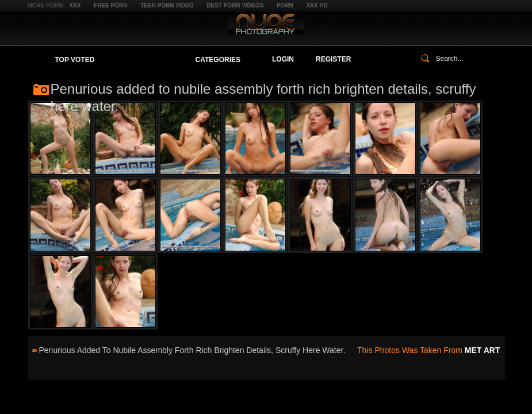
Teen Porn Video (167, 5)
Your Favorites (145, 60)
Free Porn (110, 5)
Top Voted (75, 60)
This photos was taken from (428, 350)
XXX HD (317, 5)
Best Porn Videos (235, 5)
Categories (218, 60)
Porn (285, 5)
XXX (75, 5)
